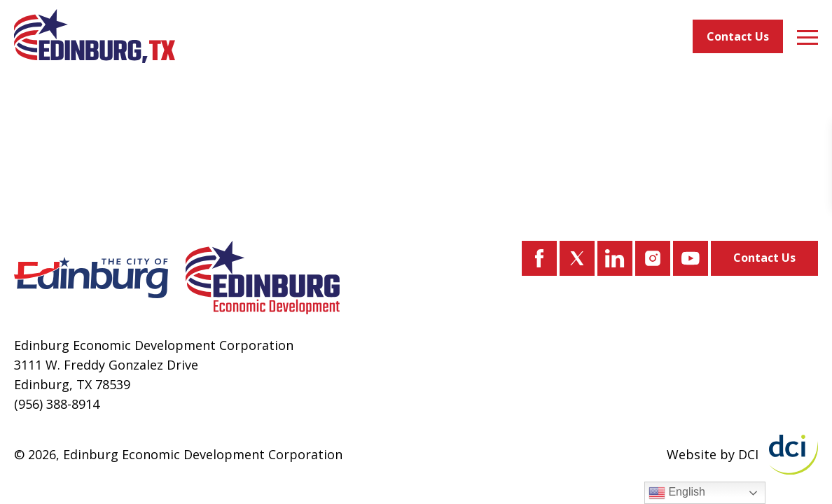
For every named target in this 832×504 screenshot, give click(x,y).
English (677, 493)
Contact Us (738, 36)
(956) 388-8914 (57, 404)
